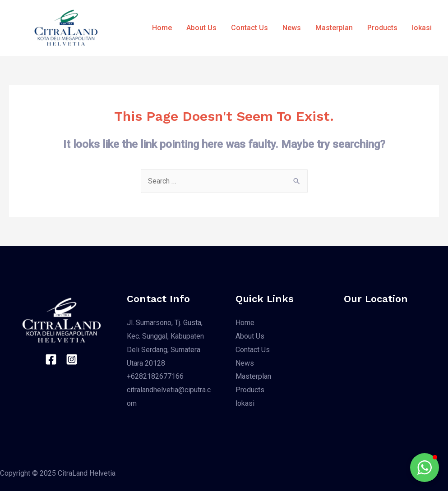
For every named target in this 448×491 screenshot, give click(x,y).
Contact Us (249, 28)
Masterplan (334, 28)
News (292, 28)
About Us (201, 28)
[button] (425, 468)
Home (162, 28)
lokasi (422, 28)
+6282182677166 (155, 376)
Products (382, 28)
